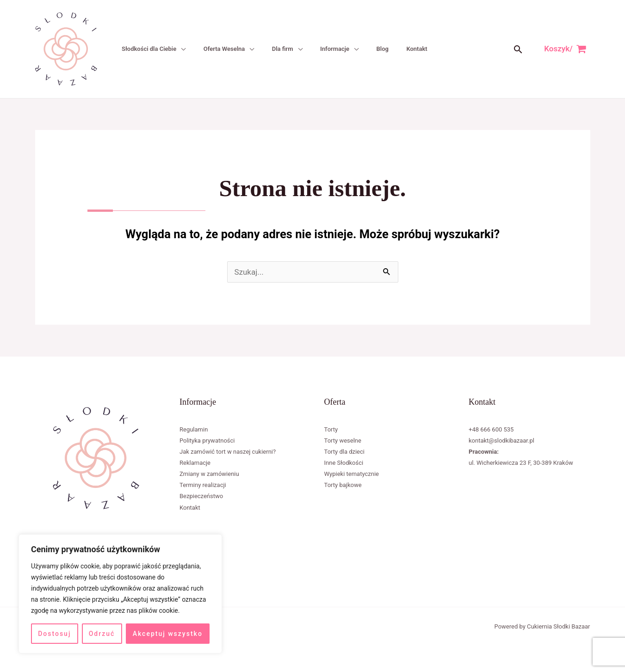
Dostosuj (54, 634)
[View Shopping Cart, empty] (565, 49)
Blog (378, 49)
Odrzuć (102, 634)
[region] (120, 594)
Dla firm (279, 49)
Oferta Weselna (222, 49)
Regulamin (194, 429)
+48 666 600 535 (491, 429)
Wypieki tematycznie (352, 474)
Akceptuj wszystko (168, 634)
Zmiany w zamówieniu (209, 474)
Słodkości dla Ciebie (148, 49)
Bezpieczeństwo (201, 496)
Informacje (331, 49)
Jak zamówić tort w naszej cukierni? (228, 452)
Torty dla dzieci (344, 452)
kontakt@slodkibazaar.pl (501, 441)
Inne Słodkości (344, 463)
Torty (331, 429)
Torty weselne (343, 441)
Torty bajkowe (343, 485)
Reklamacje (195, 463)
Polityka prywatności (207, 441)
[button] (518, 49)
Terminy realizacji (203, 485)
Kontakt (412, 49)
